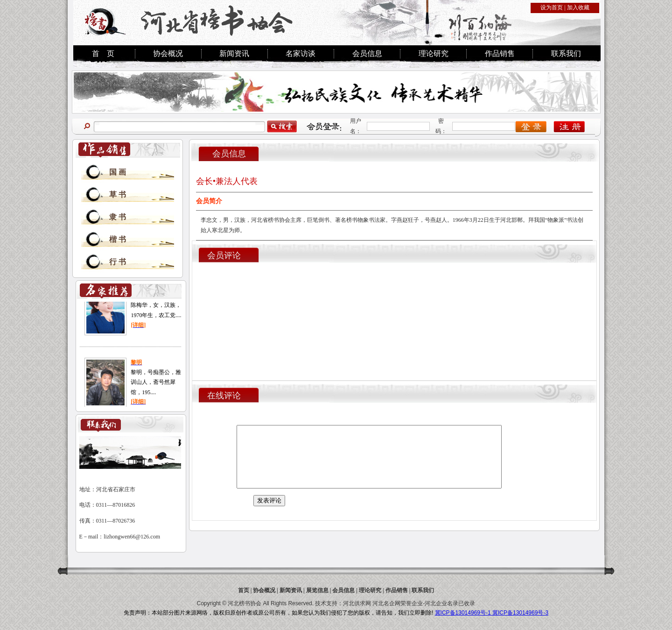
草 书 (118, 195)
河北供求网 (357, 603)
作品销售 (500, 53)
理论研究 (434, 53)
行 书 (118, 262)
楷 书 (118, 239)
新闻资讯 (234, 53)
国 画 (118, 172)
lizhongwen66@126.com (132, 537)
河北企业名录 (441, 603)
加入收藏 (578, 7)
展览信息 (317, 590)
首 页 (103, 53)
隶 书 (118, 217)
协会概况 (168, 53)
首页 (244, 590)
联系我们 (566, 53)
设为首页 (552, 7)
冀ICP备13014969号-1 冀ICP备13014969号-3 (492, 613)
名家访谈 (301, 53)
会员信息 (367, 53)
